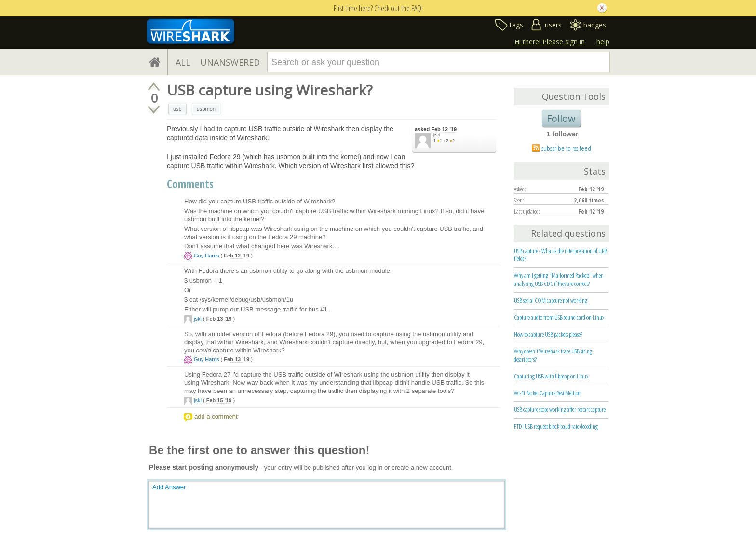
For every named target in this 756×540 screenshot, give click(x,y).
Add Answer (169, 487)
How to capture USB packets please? (548, 334)
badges (595, 25)
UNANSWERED (230, 62)
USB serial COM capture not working (551, 300)
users (553, 25)
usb (177, 109)
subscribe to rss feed (566, 148)
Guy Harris (207, 256)
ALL (183, 62)
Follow (561, 118)
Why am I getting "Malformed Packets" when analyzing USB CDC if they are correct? (559, 279)
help (603, 42)
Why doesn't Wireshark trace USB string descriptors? (553, 355)
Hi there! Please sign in (550, 42)
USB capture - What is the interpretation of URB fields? (560, 255)
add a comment (216, 416)
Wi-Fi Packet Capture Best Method (547, 393)
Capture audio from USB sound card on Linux (559, 317)
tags (516, 25)
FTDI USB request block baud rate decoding (556, 426)
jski (437, 135)
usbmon (206, 109)
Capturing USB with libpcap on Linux (551, 376)
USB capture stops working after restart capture (560, 409)
